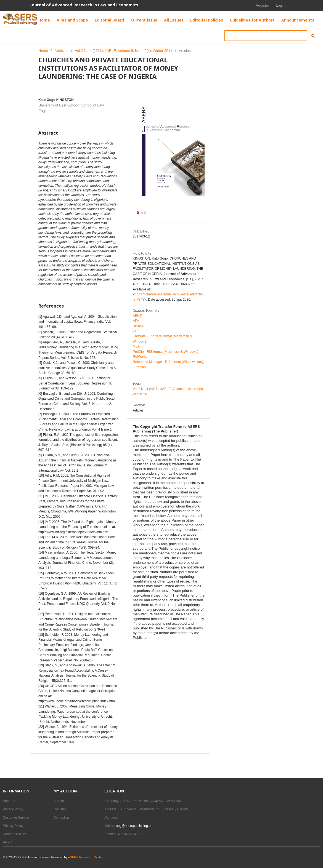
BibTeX (138, 326)
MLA (136, 346)
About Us (10, 801)
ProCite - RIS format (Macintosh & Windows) (166, 352)
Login (280, 5)
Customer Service (16, 818)
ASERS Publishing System (86, 857)
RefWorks (140, 357)
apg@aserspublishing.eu (134, 826)
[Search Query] (266, 36)
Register (262, 5)
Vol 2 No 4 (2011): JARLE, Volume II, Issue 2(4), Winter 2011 (124, 51)
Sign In (59, 801)
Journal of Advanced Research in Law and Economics (84, 5)
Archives (62, 51)
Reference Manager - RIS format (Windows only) (169, 362)
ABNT (137, 316)
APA (136, 321)
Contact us (61, 818)
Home (43, 51)
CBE (136, 331)
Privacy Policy (13, 809)
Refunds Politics (15, 834)
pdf (143, 213)
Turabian (139, 367)
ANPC (7, 842)
